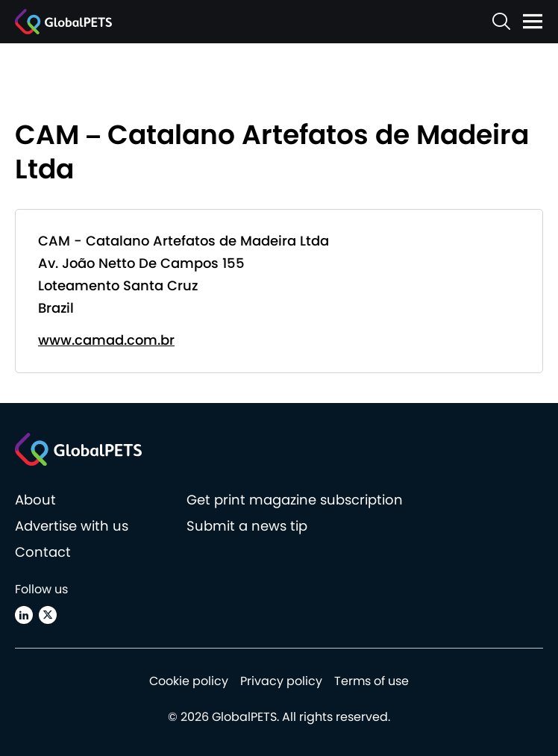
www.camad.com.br (106, 340)
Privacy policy (281, 681)
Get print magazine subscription (295, 500)
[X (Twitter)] (48, 615)
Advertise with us (72, 526)
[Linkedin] (24, 615)
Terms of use (372, 681)
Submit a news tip (247, 526)
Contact (43, 552)
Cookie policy (189, 681)
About (35, 500)
